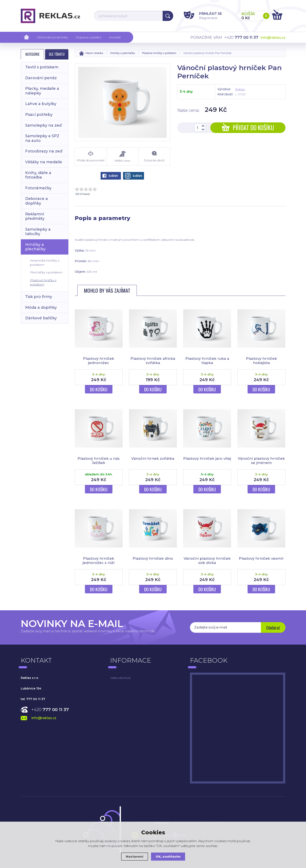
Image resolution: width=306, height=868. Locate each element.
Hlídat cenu (123, 157)
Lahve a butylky (41, 104)
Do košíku (99, 389)
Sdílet (110, 176)
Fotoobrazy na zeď (44, 151)
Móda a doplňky (41, 307)
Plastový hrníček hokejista (261, 361)
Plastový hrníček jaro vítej (207, 461)
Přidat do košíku (248, 128)
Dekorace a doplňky (37, 201)
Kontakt (115, 37)
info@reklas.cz (273, 38)
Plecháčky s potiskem (46, 272)
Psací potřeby (39, 115)
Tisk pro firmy (39, 297)
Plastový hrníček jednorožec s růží (99, 561)
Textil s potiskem (42, 67)
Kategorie (32, 54)
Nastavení (134, 856)
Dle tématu (57, 54)
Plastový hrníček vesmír (261, 558)
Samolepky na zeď (43, 125)
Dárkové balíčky (41, 318)
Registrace (206, 18)
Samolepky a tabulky (38, 232)
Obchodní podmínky (52, 37)
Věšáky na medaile (44, 162)
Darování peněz (41, 78)
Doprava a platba (88, 37)
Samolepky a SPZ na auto (42, 138)
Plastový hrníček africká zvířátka (153, 361)
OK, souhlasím (168, 856)
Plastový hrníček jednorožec (99, 361)
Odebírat (273, 628)
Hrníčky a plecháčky (35, 247)
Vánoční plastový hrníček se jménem (261, 461)
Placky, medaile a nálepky (42, 91)
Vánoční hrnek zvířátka (153, 458)
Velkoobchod (120, 678)
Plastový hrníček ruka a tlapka (207, 361)
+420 (50, 710)
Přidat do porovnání (91, 156)
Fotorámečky (38, 188)
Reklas (240, 89)
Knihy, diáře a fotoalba (38, 175)
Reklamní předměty (35, 216)
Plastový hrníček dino (153, 558)
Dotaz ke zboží (154, 156)
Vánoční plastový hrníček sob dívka (207, 561)
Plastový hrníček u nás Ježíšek (99, 461)
